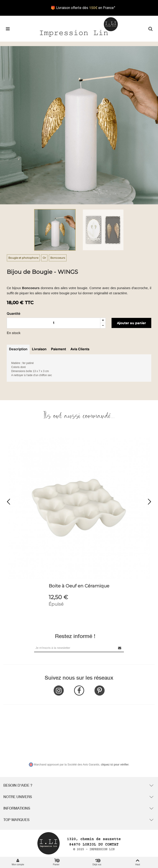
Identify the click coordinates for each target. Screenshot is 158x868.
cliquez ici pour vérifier (115, 765)
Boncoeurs (58, 258)
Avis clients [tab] (80, 349)
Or (44, 258)
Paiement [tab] (58, 349)
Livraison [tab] (39, 349)
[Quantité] (54, 323)
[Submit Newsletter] (120, 648)
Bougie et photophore (23, 258)
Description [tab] (18, 349)
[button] (149, 502)
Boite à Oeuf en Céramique (79, 586)
